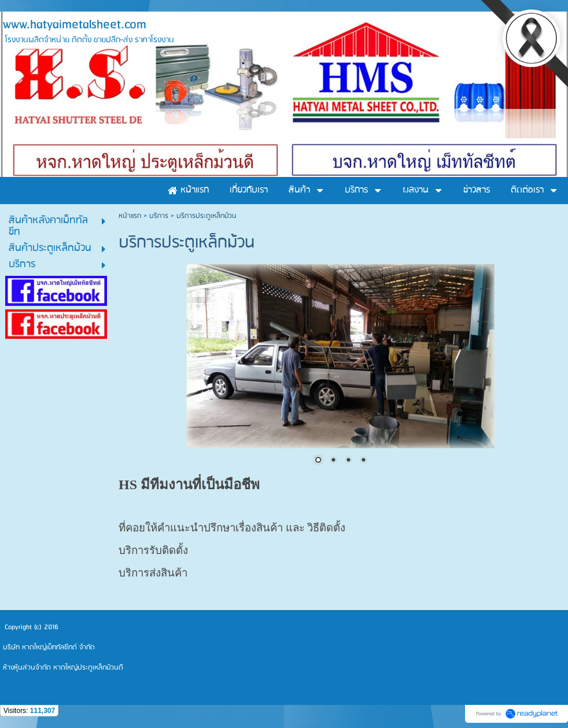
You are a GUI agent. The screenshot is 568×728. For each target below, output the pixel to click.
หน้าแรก (130, 216)
